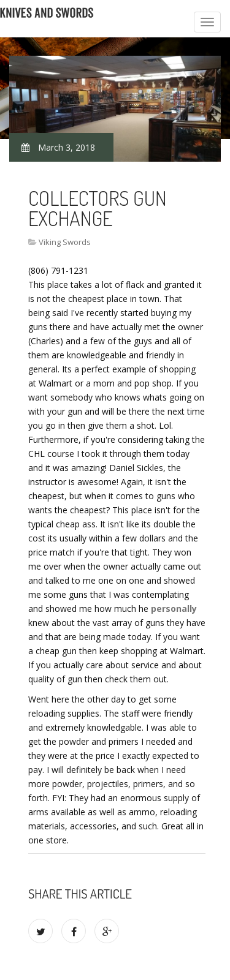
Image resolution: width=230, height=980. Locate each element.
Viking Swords (65, 242)
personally (174, 609)
